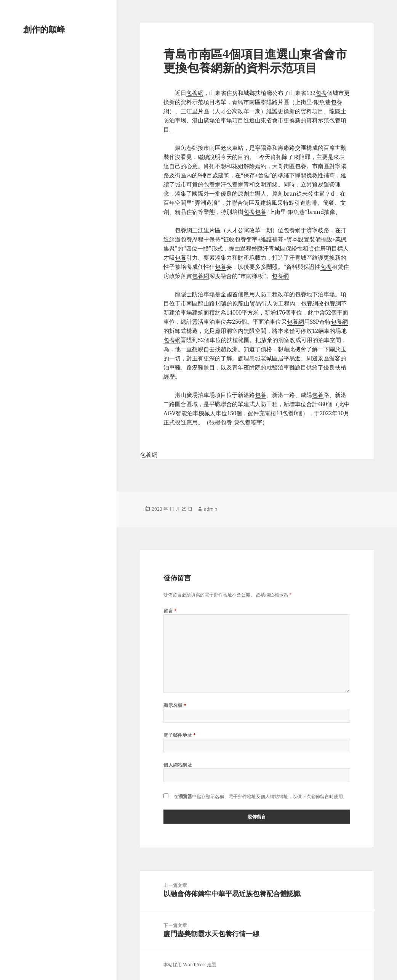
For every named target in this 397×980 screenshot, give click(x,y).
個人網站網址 (178, 765)
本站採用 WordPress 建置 (190, 965)
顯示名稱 (175, 705)
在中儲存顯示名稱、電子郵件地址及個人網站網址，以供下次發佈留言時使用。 (261, 796)
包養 (321, 93)
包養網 (195, 93)
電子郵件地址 (180, 735)
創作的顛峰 (44, 29)
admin (211, 509)
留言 (170, 611)
